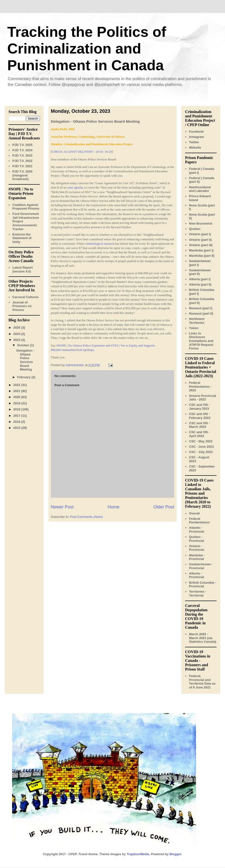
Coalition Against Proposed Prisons (26, 207)
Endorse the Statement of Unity (22, 238)
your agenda (75, 187)
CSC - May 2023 (201, 441)
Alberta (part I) (200, 279)
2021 (17, 391)
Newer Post (62, 507)
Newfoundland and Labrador (200, 189)
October (24, 345)
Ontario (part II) (200, 240)
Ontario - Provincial (196, 548)
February (24, 377)
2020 (17, 397)
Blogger (175, 854)
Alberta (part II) (200, 284)
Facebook (196, 132)
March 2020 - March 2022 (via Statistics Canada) (203, 638)
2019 (17, 403)
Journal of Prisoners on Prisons (22, 306)
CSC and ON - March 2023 (199, 425)
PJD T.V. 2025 (22, 145)
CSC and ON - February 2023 (200, 416)
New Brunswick (201, 223)
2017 (17, 416)
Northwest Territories (197, 321)
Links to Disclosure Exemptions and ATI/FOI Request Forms (201, 341)
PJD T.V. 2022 (22, 161)
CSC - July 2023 (201, 452)
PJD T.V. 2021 (22, 166)
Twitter (194, 142)
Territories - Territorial (198, 593)
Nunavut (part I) (201, 308)
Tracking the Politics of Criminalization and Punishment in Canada (87, 49)
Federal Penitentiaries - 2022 (200, 386)
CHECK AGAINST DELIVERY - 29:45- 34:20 (82, 152)
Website (195, 147)
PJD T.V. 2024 (22, 150)
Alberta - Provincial (196, 575)
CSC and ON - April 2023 (199, 434)
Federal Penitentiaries (199, 521)
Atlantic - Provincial (196, 530)
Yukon (194, 328)
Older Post (164, 507)
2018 (17, 409)
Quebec (195, 229)
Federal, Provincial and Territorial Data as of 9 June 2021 (202, 682)
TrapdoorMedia (138, 854)
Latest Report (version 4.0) (22, 269)
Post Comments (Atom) (86, 517)
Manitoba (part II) (202, 256)
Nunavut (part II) (201, 313)
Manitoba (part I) (201, 250)
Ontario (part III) (201, 245)
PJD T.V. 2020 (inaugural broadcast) (22, 175)
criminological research (99, 244)
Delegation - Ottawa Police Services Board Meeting (25, 360)
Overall (194, 513)
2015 (17, 428)
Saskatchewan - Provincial (201, 566)
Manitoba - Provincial (197, 557)
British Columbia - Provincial (202, 585)
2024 (17, 334)
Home (114, 507)
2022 (17, 385)
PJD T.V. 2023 (22, 155)
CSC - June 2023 (201, 447)
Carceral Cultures (25, 297)
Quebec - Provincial (196, 539)
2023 (17, 340)
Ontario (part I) (200, 234)
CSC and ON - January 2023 (199, 407)
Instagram (196, 137)
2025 (17, 328)
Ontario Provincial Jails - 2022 (202, 398)
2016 (17, 422)
